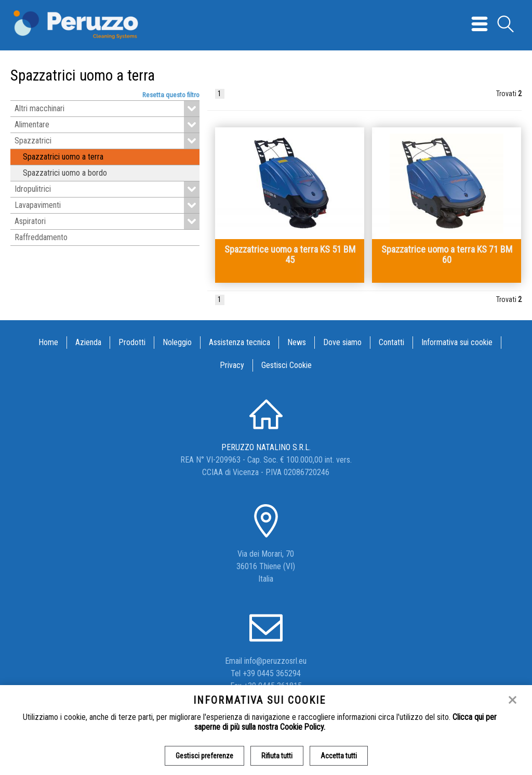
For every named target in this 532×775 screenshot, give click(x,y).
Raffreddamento (41, 237)
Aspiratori (107, 221)
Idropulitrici (107, 189)
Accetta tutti (339, 756)
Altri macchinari (107, 109)
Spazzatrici (107, 141)
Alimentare (107, 125)
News (297, 342)
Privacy (232, 365)
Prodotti (132, 342)
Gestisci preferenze (204, 756)
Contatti (391, 342)
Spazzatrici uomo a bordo (65, 173)
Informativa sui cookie (457, 342)
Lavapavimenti (107, 205)
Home (48, 342)
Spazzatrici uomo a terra (63, 157)
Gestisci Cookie (287, 365)
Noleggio (177, 342)
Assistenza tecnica (240, 342)
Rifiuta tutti (277, 756)
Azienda (88, 342)
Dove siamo (342, 342)
